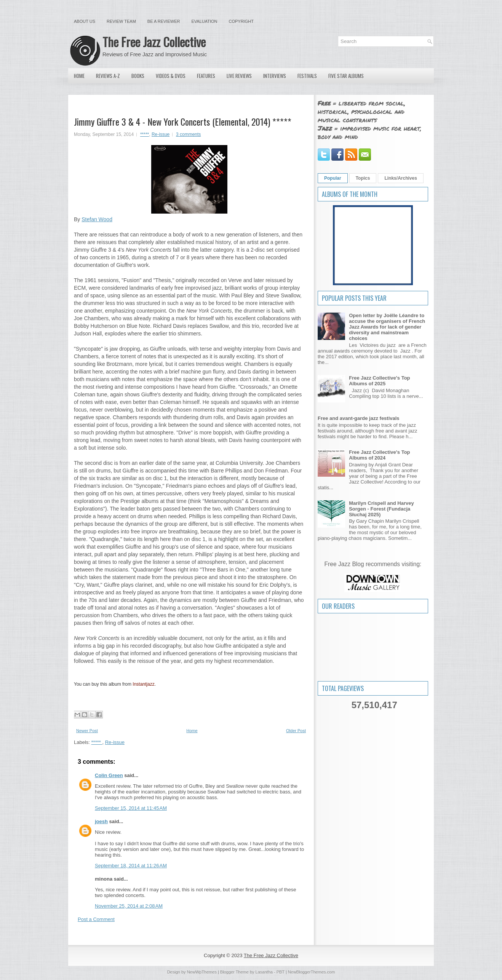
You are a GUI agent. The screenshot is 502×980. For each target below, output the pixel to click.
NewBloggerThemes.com (312, 972)
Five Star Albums (346, 76)
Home (79, 76)
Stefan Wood (97, 219)
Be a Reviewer (164, 21)
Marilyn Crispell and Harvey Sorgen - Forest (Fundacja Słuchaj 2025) (381, 509)
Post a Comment (96, 919)
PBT (281, 972)
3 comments (188, 134)
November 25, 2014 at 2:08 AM (129, 906)
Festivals (307, 76)
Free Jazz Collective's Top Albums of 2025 (379, 381)
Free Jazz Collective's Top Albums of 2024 (379, 455)
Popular (333, 178)
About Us (85, 21)
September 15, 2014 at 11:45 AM (131, 808)
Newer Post (87, 731)
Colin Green (109, 775)
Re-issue (161, 134)
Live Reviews (239, 76)
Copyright (241, 21)
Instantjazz (143, 684)
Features (206, 76)
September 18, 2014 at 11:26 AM (131, 866)
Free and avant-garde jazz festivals (359, 418)
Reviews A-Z (108, 76)
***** (145, 134)
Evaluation (204, 21)
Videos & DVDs (171, 76)
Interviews (275, 76)
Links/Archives (400, 178)
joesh (101, 821)
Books (138, 76)
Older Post (296, 731)
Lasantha (264, 972)
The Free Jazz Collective (154, 42)
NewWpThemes (202, 972)
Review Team (121, 21)
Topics (363, 178)
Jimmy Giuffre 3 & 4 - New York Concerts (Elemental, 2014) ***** (183, 121)
